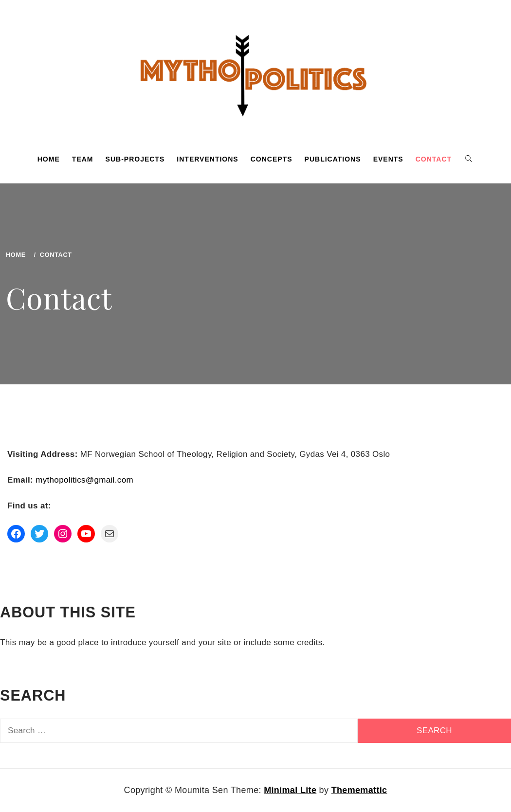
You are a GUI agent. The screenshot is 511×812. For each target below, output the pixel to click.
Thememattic (359, 790)
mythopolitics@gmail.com (84, 480)
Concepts (272, 159)
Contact (434, 159)
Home (49, 159)
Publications (333, 159)
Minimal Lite (290, 790)
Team (83, 159)
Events (388, 159)
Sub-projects (135, 159)
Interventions (207, 159)
